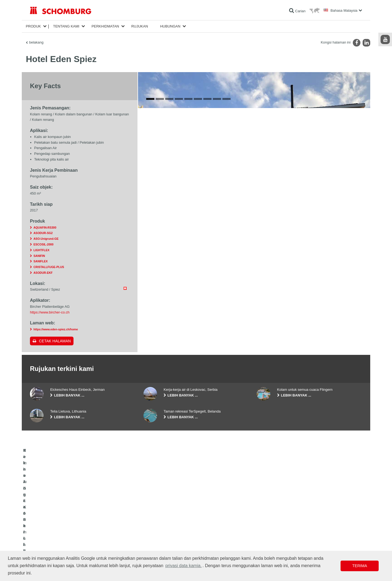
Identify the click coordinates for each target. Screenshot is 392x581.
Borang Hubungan (157, 542)
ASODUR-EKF (43, 273)
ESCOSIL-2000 (43, 244)
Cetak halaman (55, 341)
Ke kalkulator (153, 525)
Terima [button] (360, 566)
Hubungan (170, 26)
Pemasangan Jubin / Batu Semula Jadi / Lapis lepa (67, 534)
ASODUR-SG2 (43, 233)
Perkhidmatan (105, 26)
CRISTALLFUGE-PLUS (49, 267)
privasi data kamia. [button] (183, 566)
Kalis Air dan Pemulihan (47, 525)
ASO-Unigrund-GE (46, 239)
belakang (36, 42)
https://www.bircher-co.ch (50, 312)
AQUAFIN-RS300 (45, 228)
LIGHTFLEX (42, 250)
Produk (33, 26)
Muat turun (151, 534)
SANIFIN (39, 256)
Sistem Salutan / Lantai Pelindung (54, 542)
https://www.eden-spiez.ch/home (56, 329)
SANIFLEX (41, 261)
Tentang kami (66, 26)
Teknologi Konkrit (42, 550)
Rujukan (140, 26)
